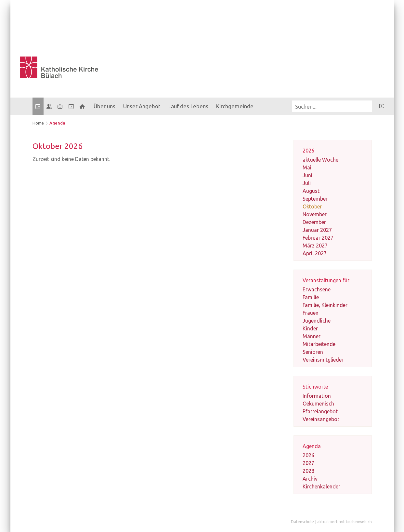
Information (317, 396)
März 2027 (315, 246)
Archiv (310, 479)
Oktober (312, 206)
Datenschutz (303, 522)
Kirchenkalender (321, 486)
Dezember (314, 222)
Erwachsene (317, 289)
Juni (307, 175)
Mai (307, 167)
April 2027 (315, 253)
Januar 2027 (317, 230)
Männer (312, 336)
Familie (311, 297)
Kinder (310, 328)
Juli (307, 183)
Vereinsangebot (321, 419)
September (315, 199)
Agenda (57, 123)
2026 (308, 455)
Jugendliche (317, 321)
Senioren (313, 352)
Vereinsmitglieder (323, 360)
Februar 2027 (318, 238)
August (311, 191)
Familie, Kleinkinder (325, 305)
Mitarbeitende (319, 344)
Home (38, 123)
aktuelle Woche (320, 160)
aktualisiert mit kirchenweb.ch (345, 522)
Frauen (311, 313)
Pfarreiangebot (320, 411)
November (315, 214)
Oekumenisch (318, 404)
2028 (308, 471)
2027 (308, 463)
